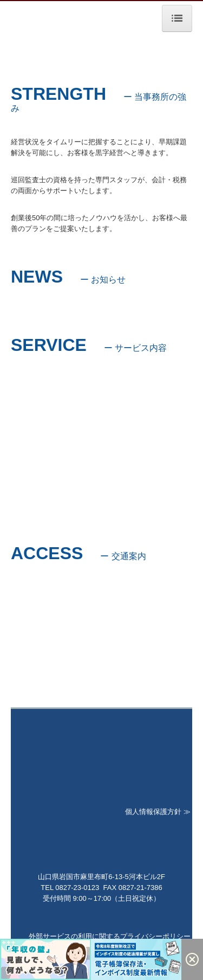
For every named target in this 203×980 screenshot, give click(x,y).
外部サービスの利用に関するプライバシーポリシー (110, 936)
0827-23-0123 (77, 888)
